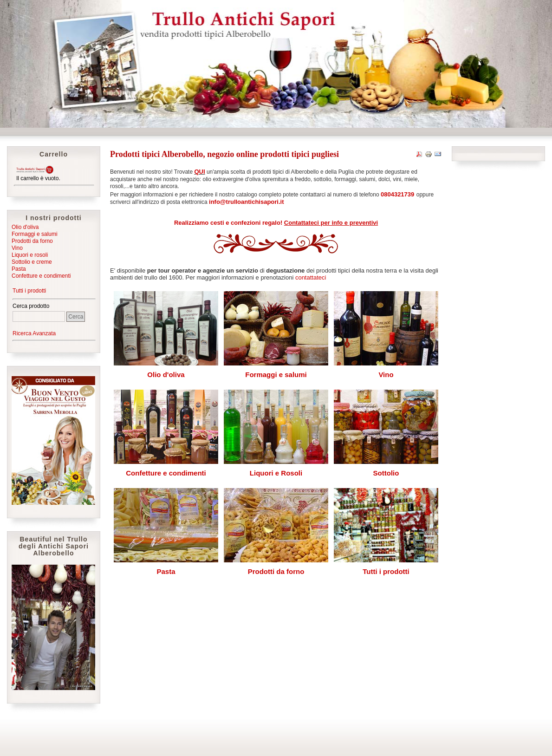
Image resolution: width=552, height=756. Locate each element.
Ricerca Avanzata (34, 333)
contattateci (311, 277)
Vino (17, 248)
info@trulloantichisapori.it (246, 202)
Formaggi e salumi (35, 234)
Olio (154, 375)
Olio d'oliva (25, 227)
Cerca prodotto (31, 306)
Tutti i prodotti (29, 291)
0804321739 (397, 194)
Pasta (19, 269)
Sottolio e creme (32, 262)
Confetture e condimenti (41, 276)
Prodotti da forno (32, 241)
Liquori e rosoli (30, 255)
